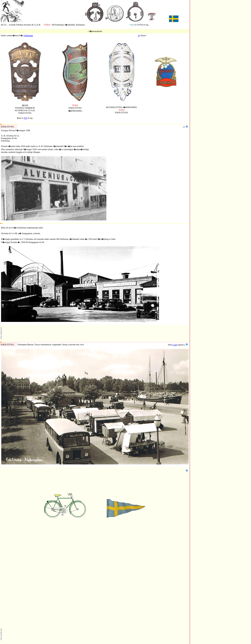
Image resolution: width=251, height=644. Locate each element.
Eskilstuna (28, 35)
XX (25, 118)
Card (175, 345)
